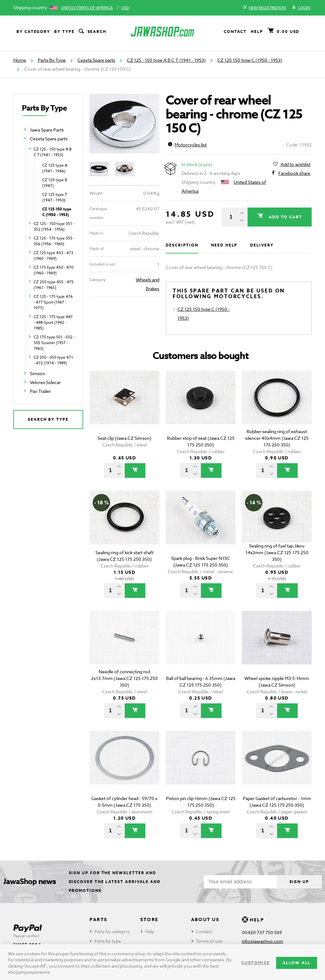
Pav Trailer (40, 391)
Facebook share (294, 173)
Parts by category (112, 931)
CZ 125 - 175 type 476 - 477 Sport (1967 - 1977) (53, 302)
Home (20, 60)
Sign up (299, 882)
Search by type (48, 419)
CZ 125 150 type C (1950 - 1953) (250, 60)
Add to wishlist (295, 164)
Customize (255, 963)
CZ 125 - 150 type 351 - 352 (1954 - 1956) (54, 226)
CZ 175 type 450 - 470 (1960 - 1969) (53, 270)
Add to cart (285, 217)
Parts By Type (52, 60)
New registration (264, 8)
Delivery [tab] (262, 245)
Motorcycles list (187, 145)
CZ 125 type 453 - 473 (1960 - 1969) (53, 256)
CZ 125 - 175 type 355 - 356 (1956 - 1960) (54, 241)
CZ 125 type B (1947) (55, 183)
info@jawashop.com (262, 941)
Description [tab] (182, 245)
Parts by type (108, 941)
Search (92, 32)
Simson (37, 373)
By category (33, 32)
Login (301, 8)
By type (64, 32)
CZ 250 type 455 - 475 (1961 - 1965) (54, 285)
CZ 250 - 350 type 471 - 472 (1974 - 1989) (53, 360)
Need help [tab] (224, 245)
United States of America (87, 8)
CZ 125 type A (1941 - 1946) (55, 168)
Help (257, 32)
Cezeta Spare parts (96, 60)
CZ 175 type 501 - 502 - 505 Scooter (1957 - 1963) (54, 343)
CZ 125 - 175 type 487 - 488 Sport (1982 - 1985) (53, 322)
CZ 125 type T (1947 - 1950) (55, 197)
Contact (235, 32)
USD (125, 8)
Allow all (297, 963)
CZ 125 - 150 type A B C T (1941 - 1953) (166, 60)
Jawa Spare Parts (47, 130)
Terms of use (209, 941)
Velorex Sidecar (45, 382)
